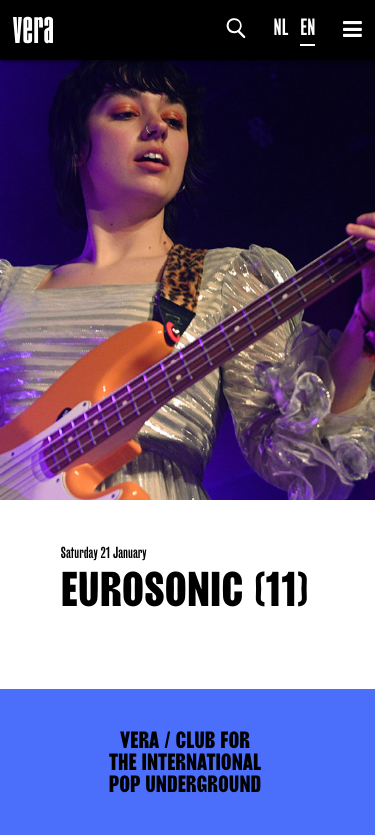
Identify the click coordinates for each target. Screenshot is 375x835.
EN (307, 27)
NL (281, 27)
